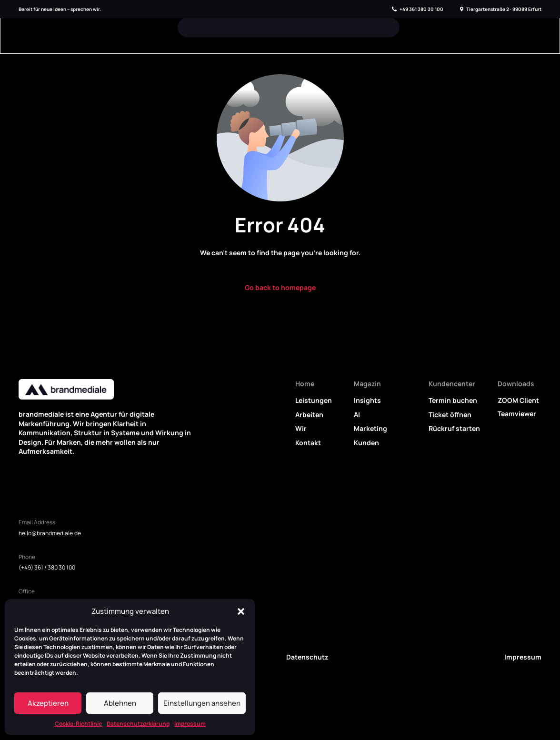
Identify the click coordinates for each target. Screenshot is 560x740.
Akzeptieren (48, 703)
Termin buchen (453, 400)
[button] (241, 611)
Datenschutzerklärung (138, 724)
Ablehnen (120, 703)
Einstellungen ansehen (202, 703)
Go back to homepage (280, 287)
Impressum (190, 724)
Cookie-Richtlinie (78, 724)
